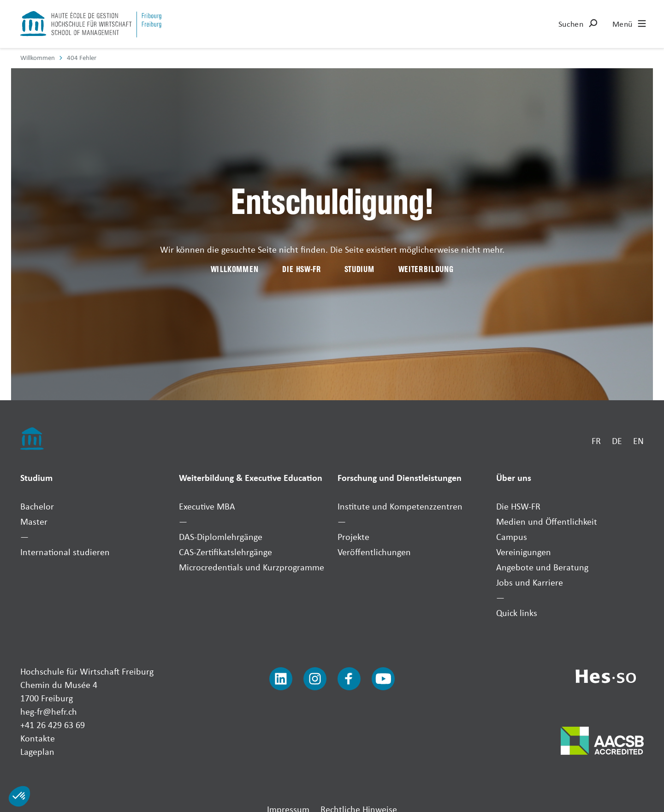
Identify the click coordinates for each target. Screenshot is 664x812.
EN (638, 441)
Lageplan (37, 751)
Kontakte (38, 738)
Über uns (514, 477)
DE (617, 441)
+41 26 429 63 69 (53, 725)
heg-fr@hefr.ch (49, 711)
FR (596, 441)
